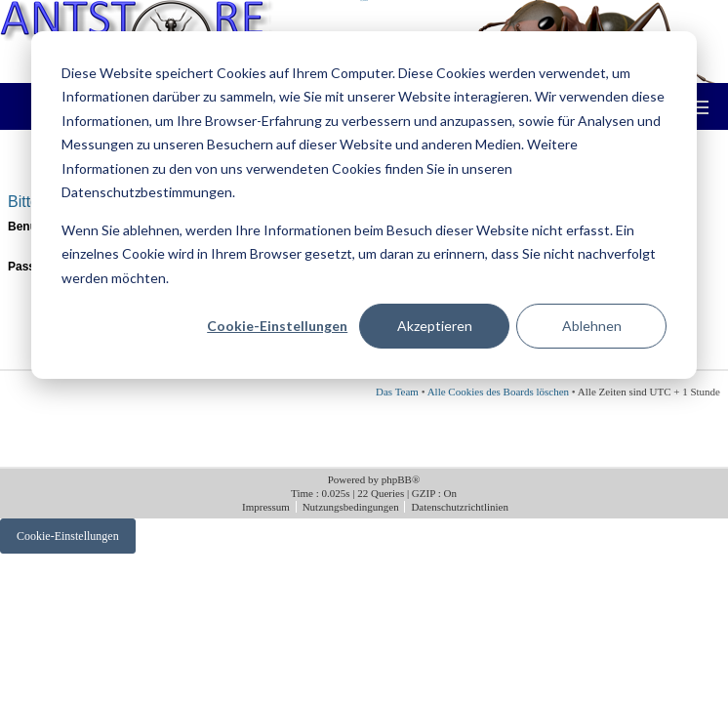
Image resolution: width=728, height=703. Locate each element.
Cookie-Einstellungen (277, 326)
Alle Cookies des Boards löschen (498, 392)
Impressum (267, 507)
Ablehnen (592, 326)
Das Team (397, 392)
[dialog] (364, 205)
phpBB (397, 479)
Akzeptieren (435, 326)
